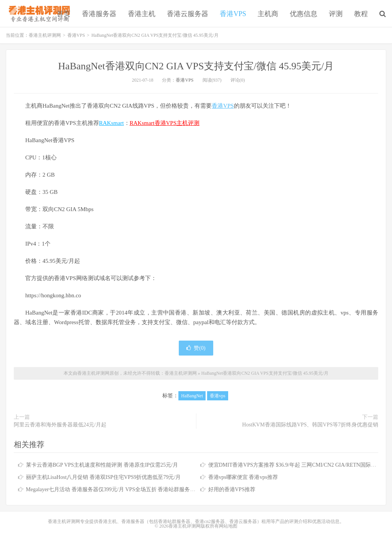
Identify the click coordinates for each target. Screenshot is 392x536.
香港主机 (142, 14)
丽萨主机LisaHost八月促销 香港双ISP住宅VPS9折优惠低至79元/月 (104, 477)
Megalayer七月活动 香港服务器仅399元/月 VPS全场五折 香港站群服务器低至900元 (123, 489)
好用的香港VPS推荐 (232, 489)
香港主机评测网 (38, 13)
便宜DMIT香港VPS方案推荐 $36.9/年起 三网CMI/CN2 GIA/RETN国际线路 (295, 465)
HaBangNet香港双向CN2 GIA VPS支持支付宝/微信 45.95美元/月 (196, 66)
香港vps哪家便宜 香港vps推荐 (243, 477)
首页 (64, 14)
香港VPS (233, 14)
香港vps (218, 396)
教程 (361, 14)
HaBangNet (192, 396)
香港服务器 (99, 14)
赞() (196, 348)
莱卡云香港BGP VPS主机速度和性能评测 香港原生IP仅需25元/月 (102, 465)
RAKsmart (112, 123)
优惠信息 (304, 14)
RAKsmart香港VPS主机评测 (165, 123)
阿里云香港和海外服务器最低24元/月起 (60, 425)
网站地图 (228, 526)
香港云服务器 (188, 14)
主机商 (268, 14)
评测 (336, 14)
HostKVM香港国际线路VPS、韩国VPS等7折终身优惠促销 (310, 425)
